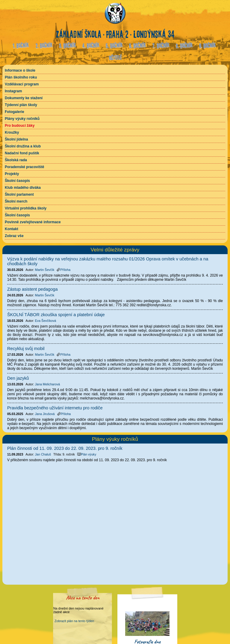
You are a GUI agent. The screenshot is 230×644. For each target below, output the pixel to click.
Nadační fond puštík (22, 153)
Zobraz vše (14, 236)
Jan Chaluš (43, 454)
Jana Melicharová (48, 384)
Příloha (63, 270)
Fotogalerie (15, 112)
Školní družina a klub (23, 146)
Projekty (12, 174)
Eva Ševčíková (46, 321)
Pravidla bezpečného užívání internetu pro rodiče (55, 408)
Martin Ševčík (45, 270)
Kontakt (12, 229)
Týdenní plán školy (21, 105)
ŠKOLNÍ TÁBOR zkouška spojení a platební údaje (56, 315)
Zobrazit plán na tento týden (74, 621)
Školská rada (16, 160)
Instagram (13, 91)
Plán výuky (87, 454)
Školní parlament (19, 194)
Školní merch (16, 201)
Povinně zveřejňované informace (33, 222)
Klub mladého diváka (23, 188)
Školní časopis (17, 181)
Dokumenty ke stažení (24, 98)
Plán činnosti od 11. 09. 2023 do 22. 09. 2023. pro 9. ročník (65, 448)
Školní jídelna (16, 139)
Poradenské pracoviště (24, 167)
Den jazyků (18, 378)
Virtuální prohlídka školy (26, 208)
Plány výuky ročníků (22, 119)
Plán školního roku (21, 77)
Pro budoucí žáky (20, 126)
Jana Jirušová (45, 414)
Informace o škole (20, 70)
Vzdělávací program (22, 84)
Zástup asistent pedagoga (32, 289)
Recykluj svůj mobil (26, 349)
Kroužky (12, 132)
